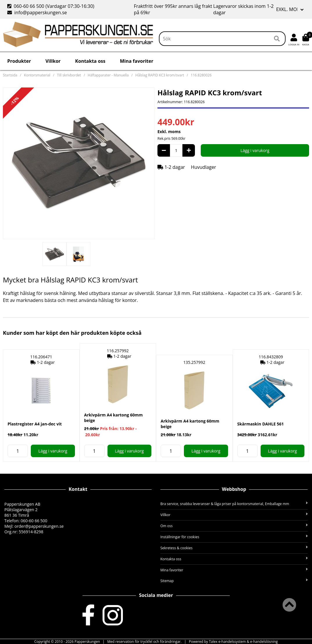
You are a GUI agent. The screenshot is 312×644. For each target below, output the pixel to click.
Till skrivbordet (69, 75)
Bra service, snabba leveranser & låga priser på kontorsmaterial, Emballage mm (234, 504)
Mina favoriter (137, 61)
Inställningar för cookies (234, 537)
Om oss (234, 526)
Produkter (19, 61)
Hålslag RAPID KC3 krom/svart (160, 75)
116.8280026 (201, 75)
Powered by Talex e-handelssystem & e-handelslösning (233, 642)
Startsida (10, 75)
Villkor (53, 61)
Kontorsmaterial (37, 75)
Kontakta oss (90, 61)
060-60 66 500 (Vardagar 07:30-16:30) (51, 6)
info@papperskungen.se (37, 12)
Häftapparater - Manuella (108, 75)
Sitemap (234, 581)
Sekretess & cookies (234, 548)
